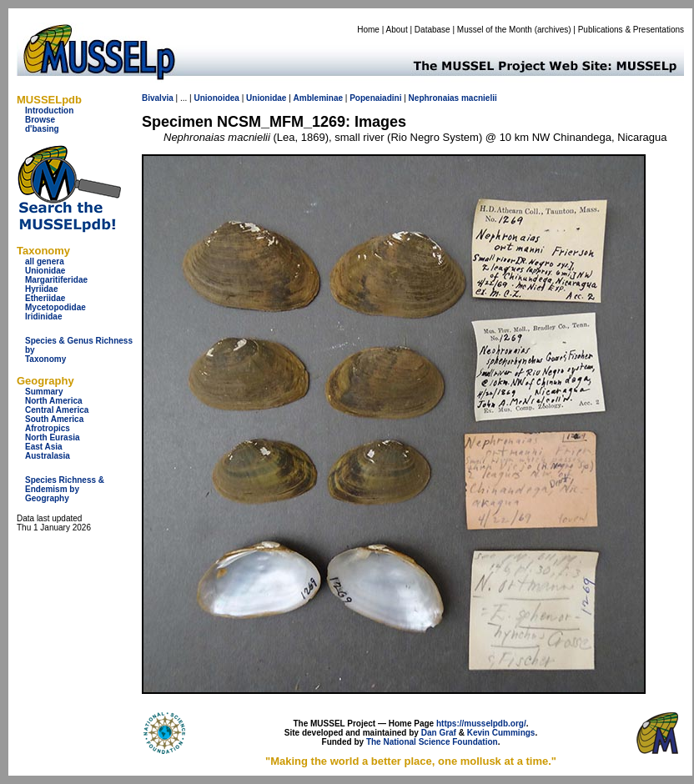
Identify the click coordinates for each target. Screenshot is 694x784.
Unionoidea (216, 98)
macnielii (479, 98)
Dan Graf (439, 733)
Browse (40, 120)
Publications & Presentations (631, 30)
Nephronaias (434, 98)
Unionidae (45, 271)
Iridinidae (43, 317)
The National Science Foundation (432, 742)
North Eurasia (53, 437)
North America (54, 401)
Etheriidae (45, 298)
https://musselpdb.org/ (481, 724)
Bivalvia (158, 98)
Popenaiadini (375, 98)
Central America (57, 410)
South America (54, 419)
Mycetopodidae (55, 307)
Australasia (48, 456)
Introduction (49, 111)
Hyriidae (41, 289)
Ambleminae (318, 98)
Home (368, 30)
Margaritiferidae (56, 280)
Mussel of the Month (495, 30)
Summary (44, 392)
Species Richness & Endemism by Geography (65, 489)
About (397, 30)
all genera (45, 261)
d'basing (42, 129)
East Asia (44, 447)
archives (553, 30)
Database (432, 30)
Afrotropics (48, 428)
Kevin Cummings (501, 733)
